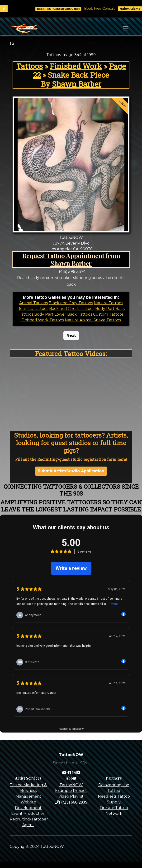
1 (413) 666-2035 (71, 802)
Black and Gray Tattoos (71, 303)
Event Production (28, 813)
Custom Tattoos (108, 314)
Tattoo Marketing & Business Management (28, 791)
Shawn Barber (77, 84)
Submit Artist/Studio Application (71, 471)
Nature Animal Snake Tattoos (93, 320)
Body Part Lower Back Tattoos (63, 314)
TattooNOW (71, 785)
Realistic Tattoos (33, 309)
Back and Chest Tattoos (72, 309)
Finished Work (76, 66)
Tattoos (30, 66)
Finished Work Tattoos (43, 320)
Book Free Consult (103, 9)
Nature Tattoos (108, 303)
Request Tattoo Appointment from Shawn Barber (71, 259)
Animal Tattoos (33, 303)
